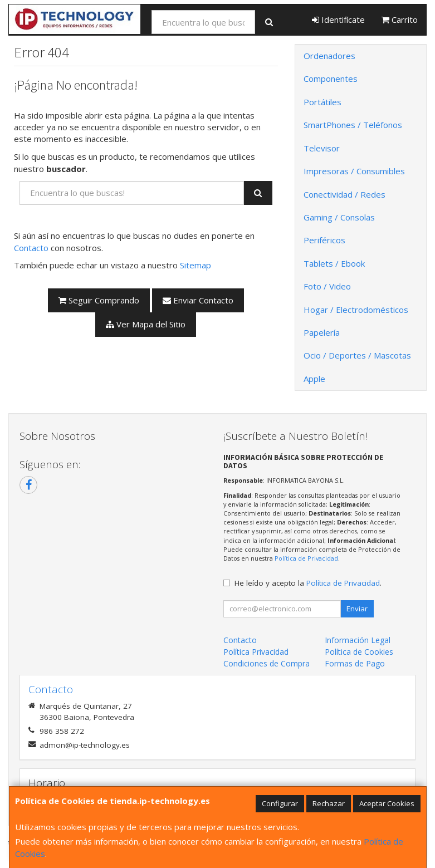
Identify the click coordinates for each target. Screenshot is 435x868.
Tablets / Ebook (334, 263)
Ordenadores (329, 56)
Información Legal (358, 640)
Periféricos (324, 240)
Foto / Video (327, 286)
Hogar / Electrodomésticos (356, 310)
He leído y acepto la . (308, 583)
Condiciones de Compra (267, 663)
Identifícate (338, 19)
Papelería (322, 332)
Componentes (331, 79)
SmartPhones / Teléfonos (353, 125)
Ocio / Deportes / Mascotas (357, 355)
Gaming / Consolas (339, 217)
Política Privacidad (256, 652)
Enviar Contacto (198, 300)
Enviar (357, 609)
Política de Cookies (359, 652)
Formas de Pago (355, 663)
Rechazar (329, 803)
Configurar (280, 803)
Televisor (322, 148)
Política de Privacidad (306, 558)
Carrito (400, 19)
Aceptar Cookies (387, 803)
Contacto (31, 248)
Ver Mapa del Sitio (146, 324)
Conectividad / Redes (344, 194)
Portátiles (322, 102)
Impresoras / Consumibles (354, 171)
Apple (314, 379)
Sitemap (195, 265)
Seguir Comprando (99, 300)
